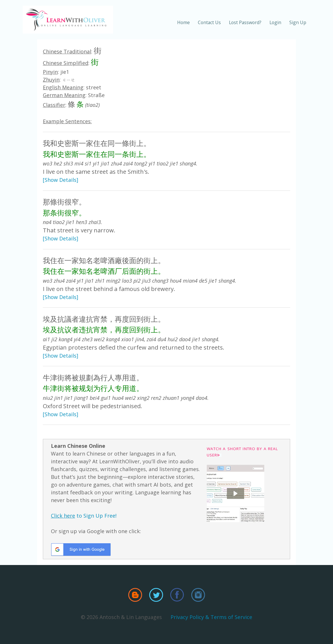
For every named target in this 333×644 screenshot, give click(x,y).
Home (183, 22)
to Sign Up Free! (84, 516)
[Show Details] (61, 180)
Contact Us (209, 22)
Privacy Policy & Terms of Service (211, 617)
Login (275, 22)
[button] (236, 493)
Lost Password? (245, 22)
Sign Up (298, 22)
